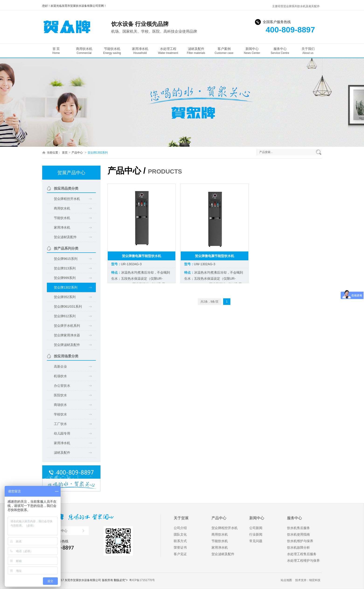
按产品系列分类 (66, 248)
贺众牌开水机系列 (67, 326)
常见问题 (256, 541)
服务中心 (280, 51)
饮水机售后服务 (298, 528)
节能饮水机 (112, 51)
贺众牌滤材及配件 (67, 345)
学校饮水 (60, 414)
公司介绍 (180, 528)
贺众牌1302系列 (98, 153)
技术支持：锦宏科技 (308, 580)
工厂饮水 (60, 424)
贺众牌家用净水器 (67, 335)
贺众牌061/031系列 (68, 307)
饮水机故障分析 (298, 547)
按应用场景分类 (66, 356)
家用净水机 (140, 51)
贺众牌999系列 (65, 278)
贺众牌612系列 (65, 316)
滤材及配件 (196, 51)
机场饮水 (60, 376)
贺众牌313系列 (65, 268)
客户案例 (224, 51)
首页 (65, 153)
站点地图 (286, 580)
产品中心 (78, 153)
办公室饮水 (62, 386)
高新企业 (60, 366)
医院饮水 (60, 395)
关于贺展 (181, 518)
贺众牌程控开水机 (67, 199)
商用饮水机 (84, 51)
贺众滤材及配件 (65, 237)
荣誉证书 (180, 547)
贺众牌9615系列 (66, 259)
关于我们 (308, 51)
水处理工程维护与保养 (303, 561)
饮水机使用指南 (298, 534)
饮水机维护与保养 (300, 541)
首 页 (56, 51)
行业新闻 (256, 534)
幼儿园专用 (62, 433)
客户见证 (180, 554)
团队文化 (180, 534)
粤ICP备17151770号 (142, 580)
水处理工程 (168, 51)
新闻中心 (252, 51)
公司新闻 (256, 528)
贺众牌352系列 (65, 297)
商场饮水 (60, 405)
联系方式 (180, 541)
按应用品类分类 (66, 188)
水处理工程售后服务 (302, 554)
